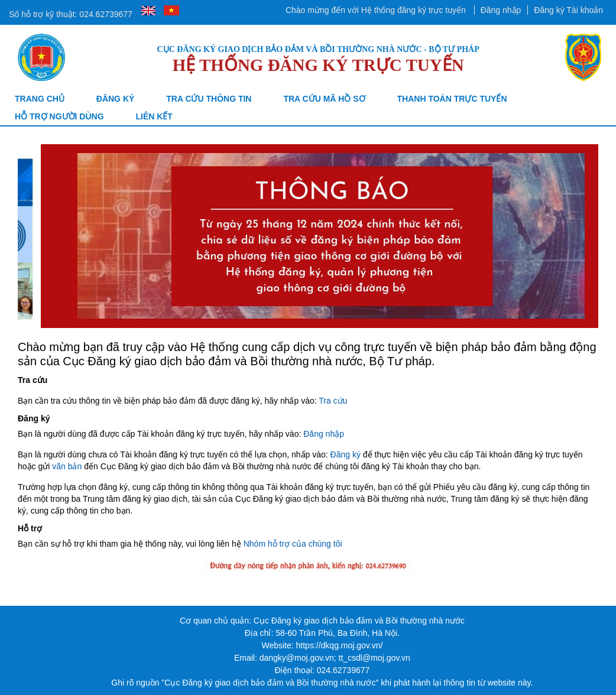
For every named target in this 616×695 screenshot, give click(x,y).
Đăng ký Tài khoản (568, 10)
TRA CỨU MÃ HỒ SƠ (324, 99)
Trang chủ (40, 99)
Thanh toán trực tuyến (452, 99)
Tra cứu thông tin (209, 99)
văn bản (67, 466)
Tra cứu (333, 401)
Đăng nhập (501, 10)
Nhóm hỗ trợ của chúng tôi (293, 544)
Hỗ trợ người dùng (59, 116)
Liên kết (154, 116)
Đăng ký (116, 99)
